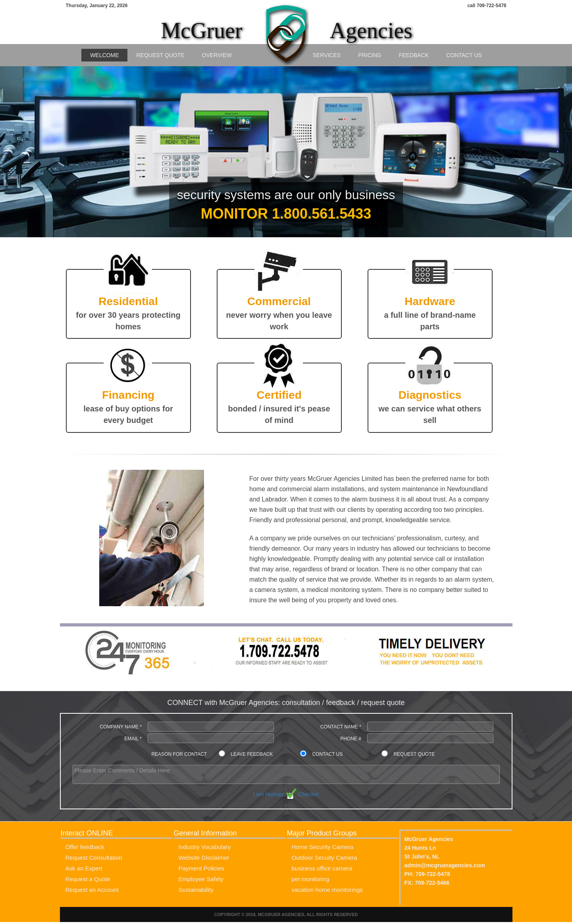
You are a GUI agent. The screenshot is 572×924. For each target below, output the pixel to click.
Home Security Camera (323, 847)
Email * (133, 739)
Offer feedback (85, 847)
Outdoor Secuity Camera (325, 858)
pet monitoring (311, 879)
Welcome (104, 55)
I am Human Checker (286, 794)
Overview (217, 55)
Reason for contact (179, 754)
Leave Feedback (252, 754)
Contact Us (464, 55)
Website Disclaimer (204, 858)
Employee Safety (201, 879)
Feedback (414, 55)
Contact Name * (341, 727)
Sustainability (196, 890)
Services (327, 55)
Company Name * (121, 727)
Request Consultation (94, 858)
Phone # (351, 739)
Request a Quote (88, 879)
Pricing (370, 55)
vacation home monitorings (327, 890)
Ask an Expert (84, 868)
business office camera (322, 868)
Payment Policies (201, 868)
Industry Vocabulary (205, 847)
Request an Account (92, 890)
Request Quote (160, 55)
